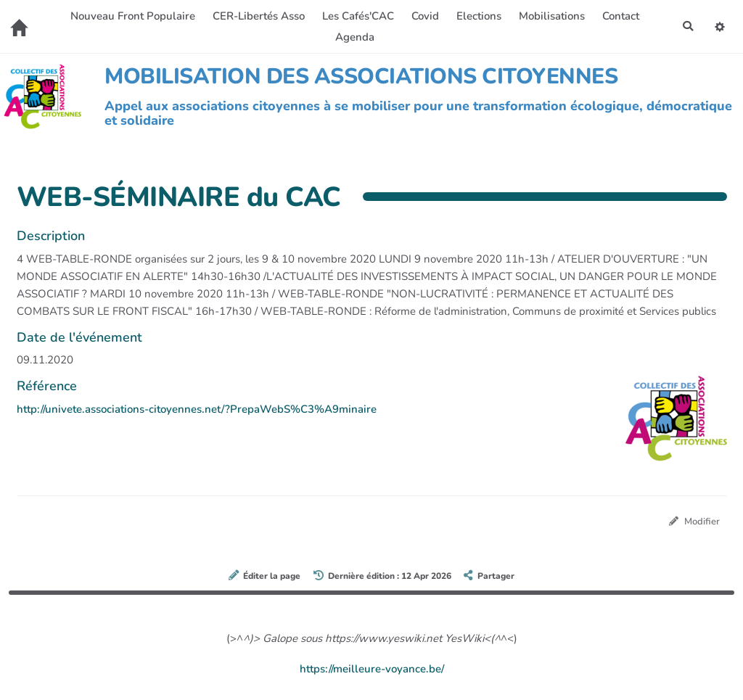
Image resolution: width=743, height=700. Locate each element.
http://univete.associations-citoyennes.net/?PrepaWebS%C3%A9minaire (197, 409)
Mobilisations (550, 16)
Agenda (353, 37)
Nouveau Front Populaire (131, 16)
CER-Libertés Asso (257, 16)
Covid (424, 16)
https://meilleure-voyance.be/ (372, 670)
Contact (619, 16)
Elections (477, 16)
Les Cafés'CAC (357, 16)
